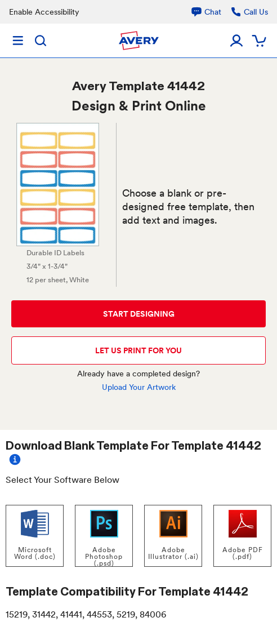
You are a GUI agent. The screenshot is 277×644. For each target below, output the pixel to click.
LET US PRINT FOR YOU (138, 350)
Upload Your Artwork (139, 387)
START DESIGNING (139, 314)
